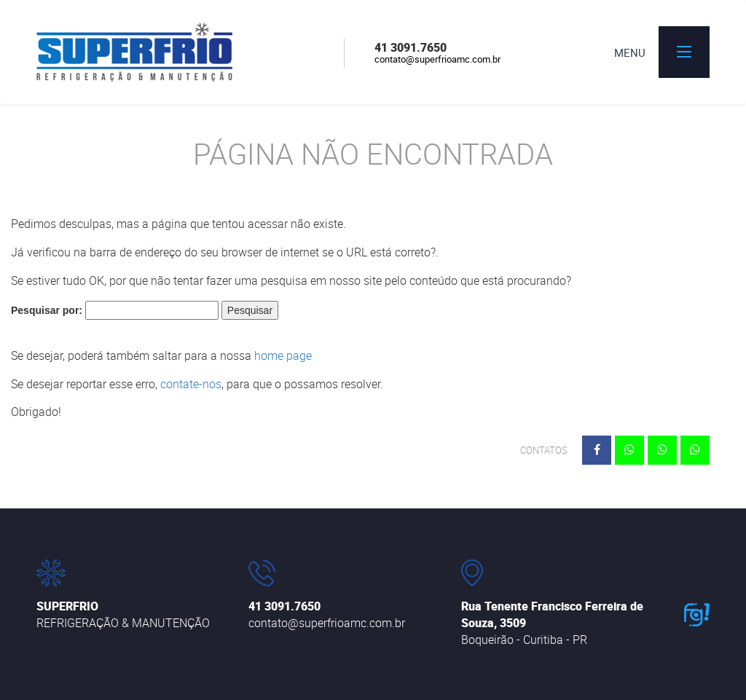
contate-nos (191, 384)
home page (283, 355)
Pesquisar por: (47, 310)
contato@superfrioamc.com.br (437, 59)
